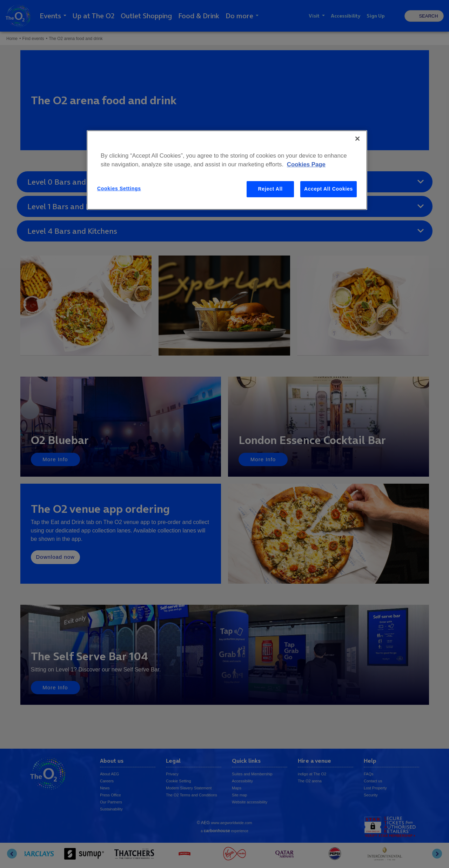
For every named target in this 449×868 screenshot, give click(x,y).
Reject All (270, 189)
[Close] (357, 139)
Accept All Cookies (329, 189)
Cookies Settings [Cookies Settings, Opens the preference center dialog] (119, 188)
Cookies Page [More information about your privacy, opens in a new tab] (306, 164)
